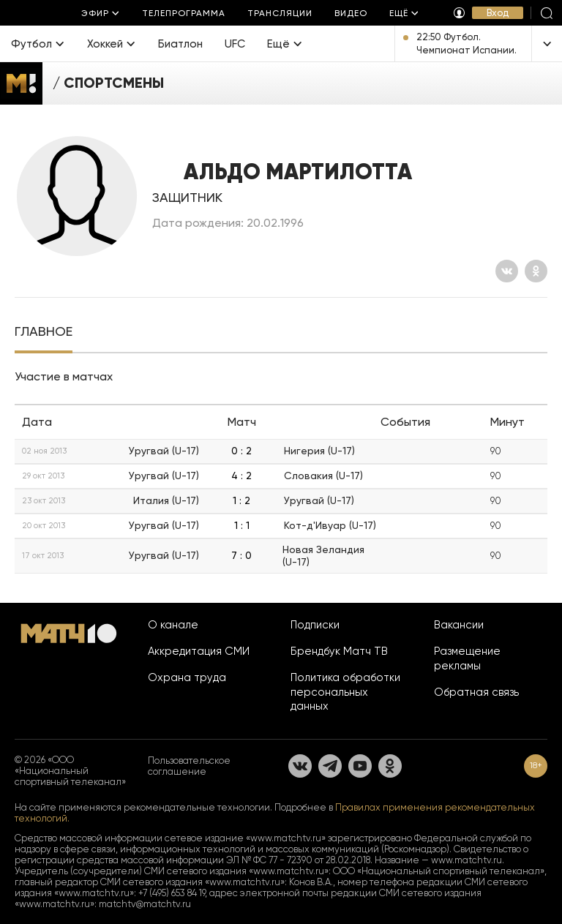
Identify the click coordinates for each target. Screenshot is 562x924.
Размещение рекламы (467, 658)
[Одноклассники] (536, 271)
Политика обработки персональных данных (345, 692)
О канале (173, 625)
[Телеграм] (330, 766)
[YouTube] (360, 766)
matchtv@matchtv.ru (145, 904)
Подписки (315, 625)
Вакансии (459, 625)
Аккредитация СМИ (199, 651)
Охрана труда (187, 677)
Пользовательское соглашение (189, 766)
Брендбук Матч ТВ (339, 651)
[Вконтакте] (507, 271)
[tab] (44, 333)
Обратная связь (476, 692)
